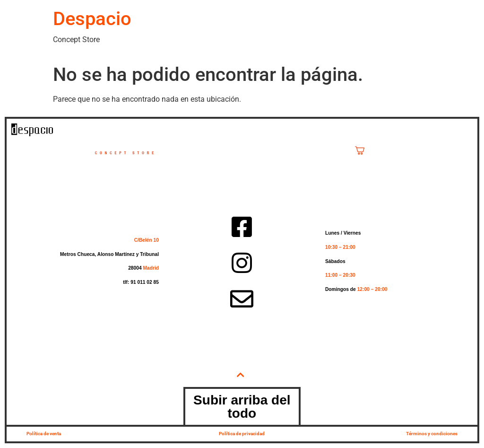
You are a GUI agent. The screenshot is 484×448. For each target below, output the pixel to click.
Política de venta (44, 434)
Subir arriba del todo (242, 407)
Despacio (92, 19)
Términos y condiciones (432, 434)
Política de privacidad (242, 434)
